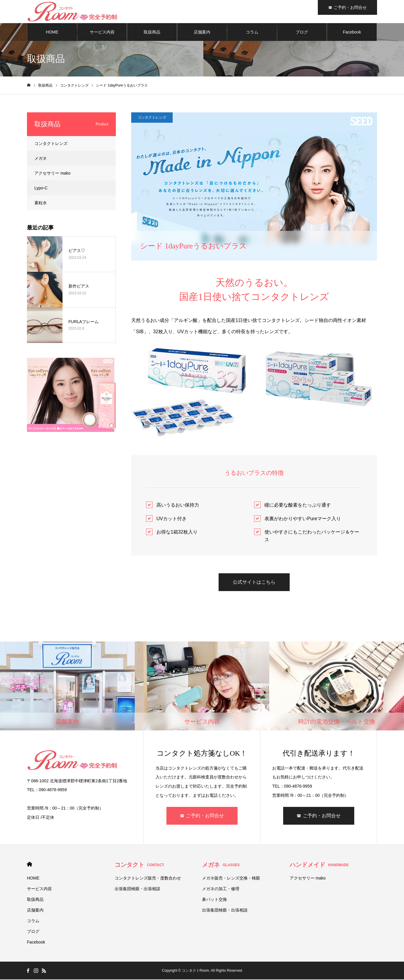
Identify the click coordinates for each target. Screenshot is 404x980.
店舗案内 (202, 33)
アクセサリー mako (52, 174)
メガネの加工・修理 (221, 889)
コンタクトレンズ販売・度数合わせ (148, 879)
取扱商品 (152, 33)
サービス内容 (102, 33)
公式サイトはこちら (254, 583)
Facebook (352, 33)
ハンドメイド (319, 865)
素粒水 (41, 203)
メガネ (41, 159)
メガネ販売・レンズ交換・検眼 (231, 879)
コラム (252, 33)
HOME (52, 33)
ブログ (302, 33)
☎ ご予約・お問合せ (202, 816)
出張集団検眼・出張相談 (137, 889)
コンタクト (140, 865)
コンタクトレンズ (152, 118)
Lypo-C (41, 189)
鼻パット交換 (214, 900)
